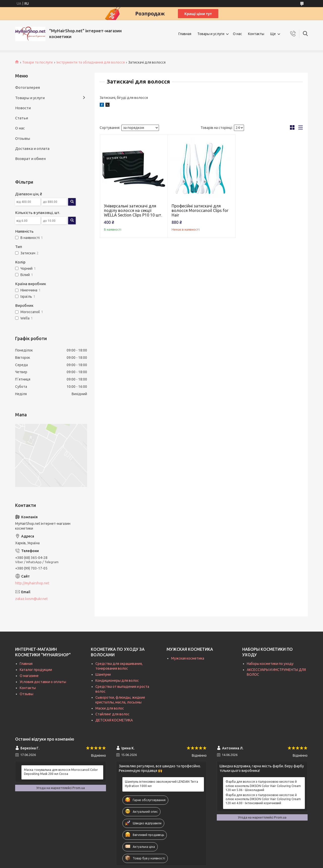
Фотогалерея (28, 87)
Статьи (22, 118)
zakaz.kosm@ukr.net (31, 599)
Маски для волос (110, 708)
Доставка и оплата (32, 148)
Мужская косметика (188, 658)
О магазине (29, 676)
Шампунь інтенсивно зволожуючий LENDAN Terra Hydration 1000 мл (161, 784)
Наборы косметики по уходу (270, 664)
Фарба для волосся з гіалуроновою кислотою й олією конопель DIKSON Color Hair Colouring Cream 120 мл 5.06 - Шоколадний (263, 786)
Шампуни (103, 674)
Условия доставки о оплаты (43, 682)
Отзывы (23, 138)
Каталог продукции (36, 670)
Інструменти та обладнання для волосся (91, 62)
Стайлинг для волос (112, 714)
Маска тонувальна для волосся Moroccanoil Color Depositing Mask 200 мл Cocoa (61, 772)
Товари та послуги (37, 62)
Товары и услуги (211, 34)
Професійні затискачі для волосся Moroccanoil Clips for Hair (200, 210)
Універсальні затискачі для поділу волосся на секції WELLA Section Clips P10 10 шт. (133, 210)
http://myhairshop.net (32, 583)
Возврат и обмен (30, 159)
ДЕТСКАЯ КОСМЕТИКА (114, 720)
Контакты (256, 34)
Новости (23, 108)
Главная (185, 34)
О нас (237, 34)
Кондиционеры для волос (117, 681)
